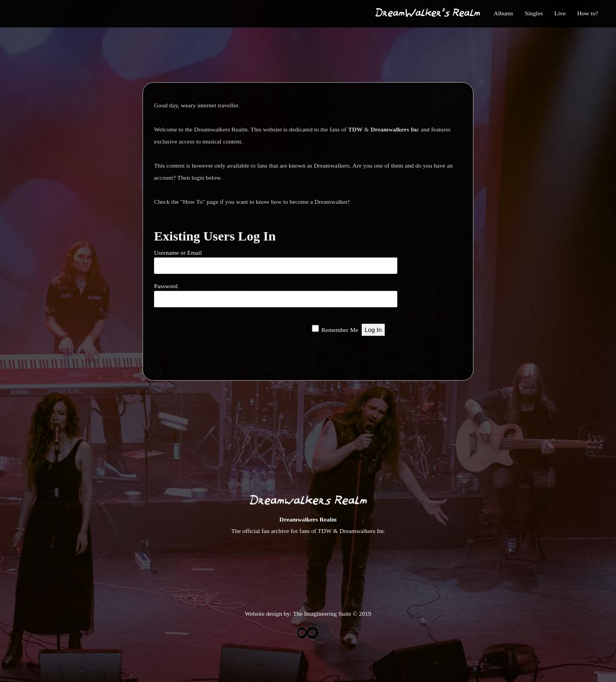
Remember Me (340, 330)
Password (166, 286)
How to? (588, 13)
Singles (534, 13)
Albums (504, 13)
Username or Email (178, 253)
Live (560, 13)
